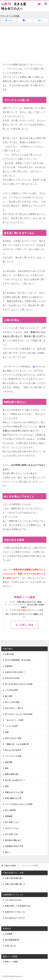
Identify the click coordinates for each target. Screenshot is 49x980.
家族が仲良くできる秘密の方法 (18, 906)
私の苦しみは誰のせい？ (15, 780)
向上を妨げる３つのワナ (15, 918)
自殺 (7, 732)
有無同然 (9, 666)
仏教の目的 (10, 654)
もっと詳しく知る (26, 625)
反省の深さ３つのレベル (15, 912)
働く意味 (9, 696)
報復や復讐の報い (12, 774)
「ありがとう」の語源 (14, 720)
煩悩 (7, 786)
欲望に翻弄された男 (13, 798)
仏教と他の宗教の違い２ (15, 884)
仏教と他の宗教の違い (14, 878)
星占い (8, 852)
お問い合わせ (10, 946)
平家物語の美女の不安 (14, 846)
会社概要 (9, 934)
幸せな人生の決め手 (13, 750)
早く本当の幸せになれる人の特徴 (19, 684)
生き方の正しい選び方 (14, 708)
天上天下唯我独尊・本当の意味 (18, 660)
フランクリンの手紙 (13, 756)
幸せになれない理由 (13, 738)
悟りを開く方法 (11, 834)
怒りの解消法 (10, 810)
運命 (7, 768)
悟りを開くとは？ (12, 822)
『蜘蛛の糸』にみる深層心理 (17, 744)
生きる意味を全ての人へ (14, 6)
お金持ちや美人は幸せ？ (15, 672)
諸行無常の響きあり (13, 840)
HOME (10, 866)
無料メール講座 (11, 962)
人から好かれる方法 (13, 900)
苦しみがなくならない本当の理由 (19, 714)
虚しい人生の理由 (12, 702)
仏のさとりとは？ (12, 828)
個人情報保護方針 (12, 940)
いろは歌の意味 (11, 690)
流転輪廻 (9, 816)
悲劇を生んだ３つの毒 (14, 792)
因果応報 (9, 762)
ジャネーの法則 (11, 726)
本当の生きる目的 (12, 678)
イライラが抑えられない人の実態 (19, 804)
